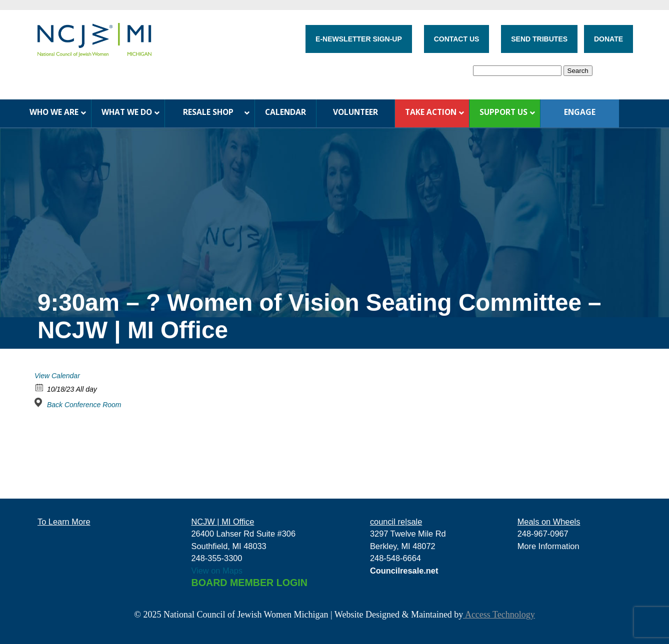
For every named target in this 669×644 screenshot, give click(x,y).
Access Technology (499, 615)
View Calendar (57, 376)
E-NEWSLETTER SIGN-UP (359, 39)
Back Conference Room (84, 405)
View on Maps (217, 571)
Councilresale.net (404, 571)
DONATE (608, 39)
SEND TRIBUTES (539, 39)
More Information (548, 546)
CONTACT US (457, 39)
